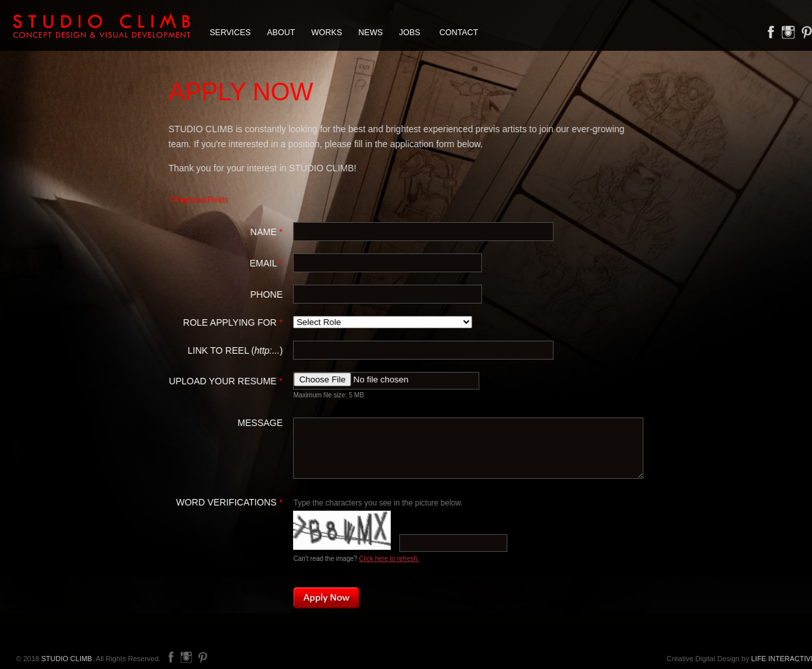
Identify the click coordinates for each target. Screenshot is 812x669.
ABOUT (281, 33)
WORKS (327, 33)
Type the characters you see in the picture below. (378, 503)
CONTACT (459, 33)
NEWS (371, 33)
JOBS (410, 33)
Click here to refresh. (389, 559)
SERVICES (230, 33)
